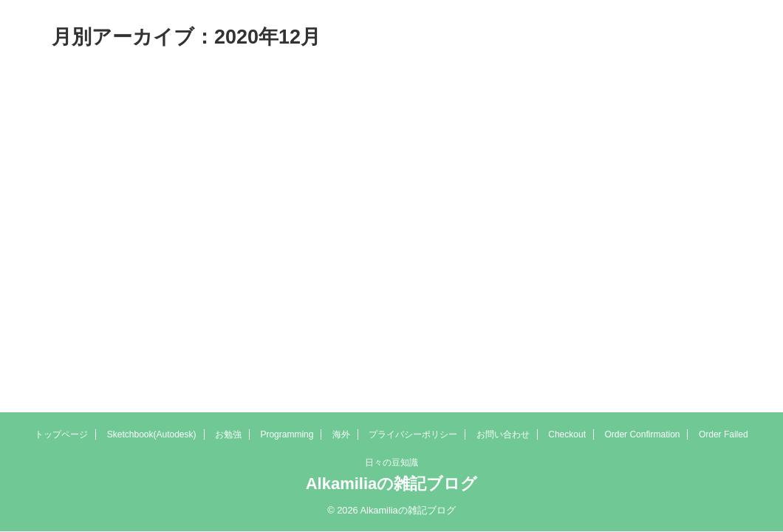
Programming (287, 434)
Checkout (567, 434)
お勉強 (228, 434)
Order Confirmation (642, 434)
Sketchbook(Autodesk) (152, 434)
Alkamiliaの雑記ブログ (392, 484)
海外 (341, 434)
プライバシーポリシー (413, 434)
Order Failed (724, 434)
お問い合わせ (503, 434)
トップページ (61, 434)
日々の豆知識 (391, 463)
